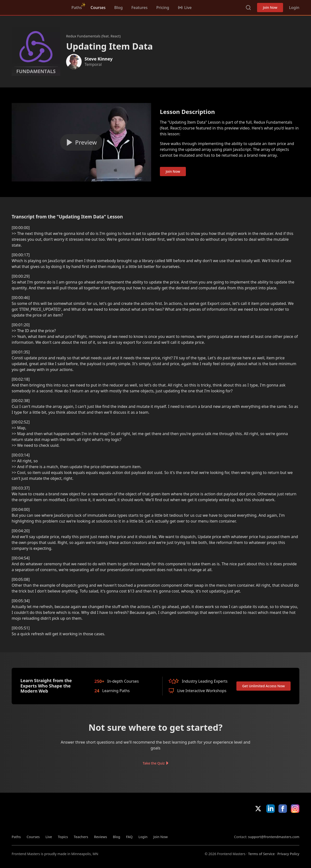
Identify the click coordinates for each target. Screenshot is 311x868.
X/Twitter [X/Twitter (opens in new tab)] (258, 809)
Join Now (270, 7)
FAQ (129, 837)
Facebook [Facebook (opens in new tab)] (283, 809)
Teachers (81, 837)
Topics (63, 837)
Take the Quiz (154, 763)
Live (49, 837)
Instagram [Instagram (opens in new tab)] (295, 809)
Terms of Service (261, 854)
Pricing (163, 8)
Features (139, 8)
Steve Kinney (99, 59)
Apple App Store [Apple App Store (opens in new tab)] (248, 824)
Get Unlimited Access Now (263, 686)
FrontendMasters (37, 7)
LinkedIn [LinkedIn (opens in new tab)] (271, 809)
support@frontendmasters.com (274, 837)
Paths (77, 8)
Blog (118, 8)
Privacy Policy (288, 854)
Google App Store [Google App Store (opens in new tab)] (283, 824)
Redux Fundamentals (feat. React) (93, 36)
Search (248, 8)
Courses (98, 8)
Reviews (101, 837)
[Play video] (81, 142)
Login (294, 8)
